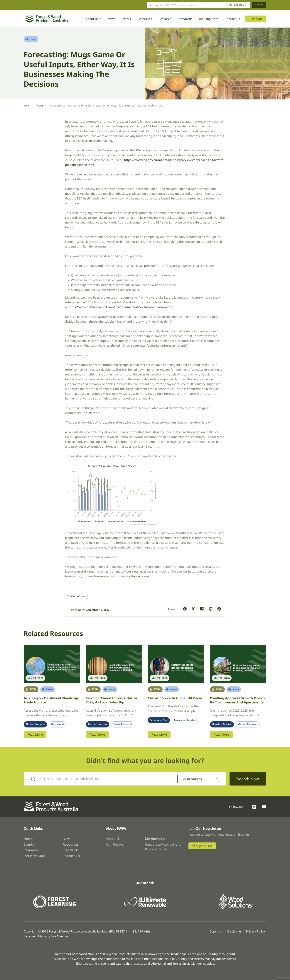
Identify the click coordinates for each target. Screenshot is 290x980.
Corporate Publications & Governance (163, 847)
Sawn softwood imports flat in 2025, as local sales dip (111, 700)
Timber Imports (35, 724)
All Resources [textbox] (237, 5)
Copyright (216, 931)
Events (126, 19)
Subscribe (256, 19)
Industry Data (209, 19)
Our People (115, 844)
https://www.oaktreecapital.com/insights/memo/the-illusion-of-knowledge (121, 307)
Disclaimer (235, 931)
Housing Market (222, 724)
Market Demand (248, 724)
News (111, 19)
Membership (155, 839)
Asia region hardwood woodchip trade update (51, 700)
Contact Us (232, 19)
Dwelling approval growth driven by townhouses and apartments (237, 700)
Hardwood (57, 724)
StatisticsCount (76, 596)
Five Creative (60, 936)
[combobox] (238, 5)
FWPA (27, 105)
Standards (185, 19)
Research (165, 19)
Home (28, 839)
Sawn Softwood (123, 724)
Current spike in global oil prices (175, 698)
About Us (92, 19)
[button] (185, 609)
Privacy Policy (255, 931)
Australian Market (185, 720)
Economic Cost (159, 720)
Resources (145, 19)
